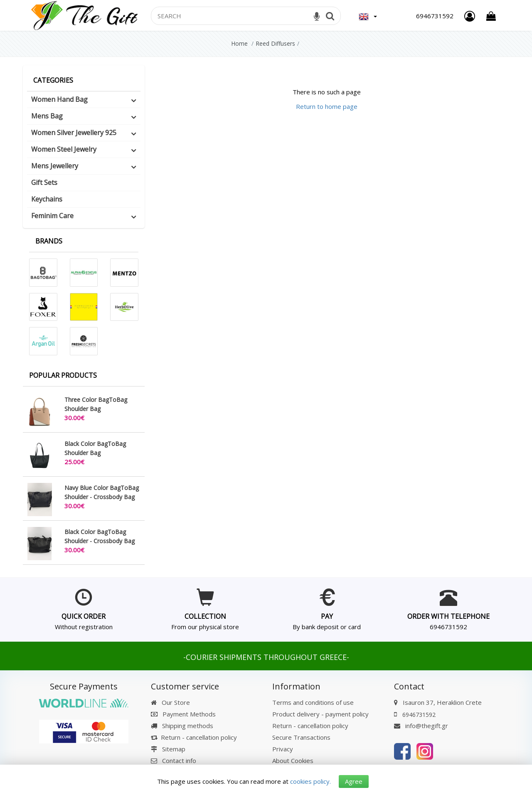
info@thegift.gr (421, 726)
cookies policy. (310, 781)
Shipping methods (182, 726)
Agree (354, 781)
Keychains (47, 199)
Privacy (283, 749)
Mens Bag (47, 116)
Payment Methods (183, 714)
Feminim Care (52, 216)
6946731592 (448, 627)
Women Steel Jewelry (64, 149)
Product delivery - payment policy (320, 714)
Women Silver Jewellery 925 (74, 133)
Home (239, 43)
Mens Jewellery (55, 166)
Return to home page (327, 106)
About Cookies (293, 761)
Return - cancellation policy (194, 737)
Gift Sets (44, 182)
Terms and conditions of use (313, 702)
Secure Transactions (301, 737)
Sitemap (168, 749)
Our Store (170, 702)
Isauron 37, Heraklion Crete (442, 702)
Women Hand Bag (59, 99)
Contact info (179, 761)
